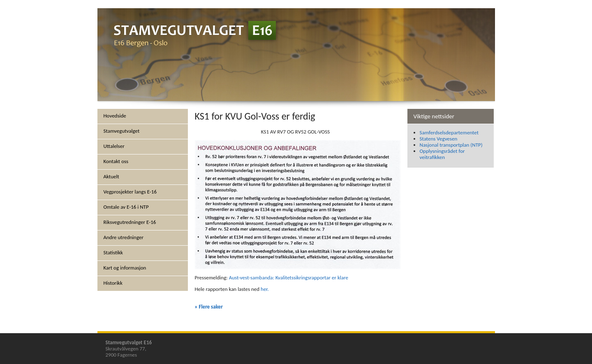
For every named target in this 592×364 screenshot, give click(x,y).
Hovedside (115, 116)
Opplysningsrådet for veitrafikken (442, 154)
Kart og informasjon (125, 268)
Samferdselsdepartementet (449, 132)
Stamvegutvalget (122, 131)
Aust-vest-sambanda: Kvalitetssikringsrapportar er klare (289, 278)
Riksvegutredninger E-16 (130, 222)
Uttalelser (114, 146)
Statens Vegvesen (439, 139)
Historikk (113, 283)
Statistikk (113, 252)
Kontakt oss (116, 161)
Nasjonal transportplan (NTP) (451, 145)
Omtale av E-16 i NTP (126, 207)
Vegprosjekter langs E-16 (130, 192)
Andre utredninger (124, 237)
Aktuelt (111, 176)
